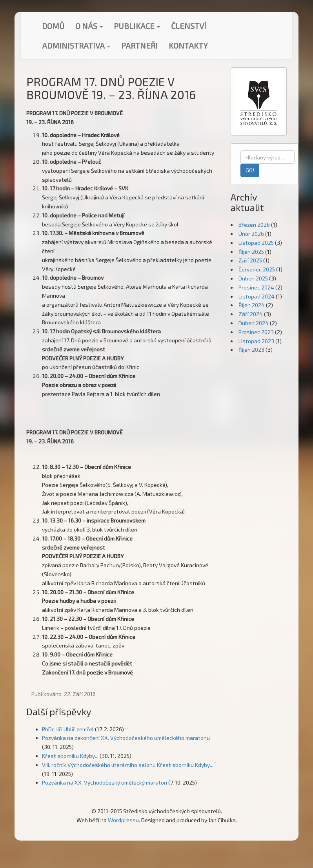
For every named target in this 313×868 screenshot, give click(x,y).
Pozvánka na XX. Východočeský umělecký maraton (105, 782)
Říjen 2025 (251, 252)
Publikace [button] (137, 26)
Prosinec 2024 (256, 287)
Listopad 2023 (256, 341)
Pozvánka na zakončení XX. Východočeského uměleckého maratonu (126, 738)
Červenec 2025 (257, 269)
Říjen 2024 (252, 305)
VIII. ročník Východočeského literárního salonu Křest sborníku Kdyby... (128, 765)
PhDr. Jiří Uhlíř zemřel (68, 729)
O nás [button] (89, 26)
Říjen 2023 (251, 350)
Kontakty (188, 45)
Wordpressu (123, 820)
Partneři (139, 45)
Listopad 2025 (256, 243)
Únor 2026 (251, 234)
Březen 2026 (254, 225)
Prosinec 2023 (256, 332)
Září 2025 (250, 260)
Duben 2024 (254, 323)
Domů (53, 26)
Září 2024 (251, 314)
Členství (189, 26)
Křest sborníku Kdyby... (70, 756)
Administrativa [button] (76, 45)
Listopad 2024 (257, 296)
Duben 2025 (253, 278)
